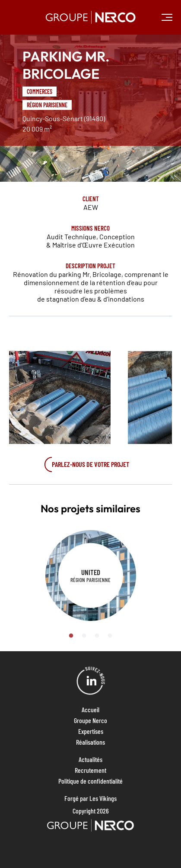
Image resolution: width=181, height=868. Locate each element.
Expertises (91, 731)
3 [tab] (97, 636)
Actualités (90, 759)
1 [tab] (71, 636)
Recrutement (90, 770)
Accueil (90, 709)
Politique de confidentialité (90, 781)
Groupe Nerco (90, 720)
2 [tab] (84, 636)
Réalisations (90, 742)
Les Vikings (103, 798)
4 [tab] (110, 636)
